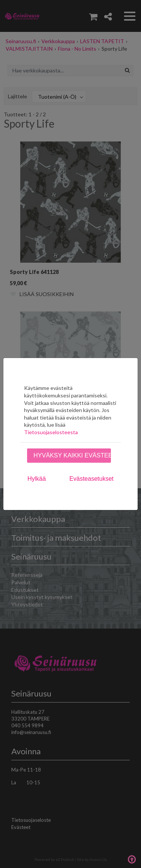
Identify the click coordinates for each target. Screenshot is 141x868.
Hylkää (37, 479)
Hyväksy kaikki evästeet (72, 455)
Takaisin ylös (132, 859)
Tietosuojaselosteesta (51, 432)
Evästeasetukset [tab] (92, 479)
